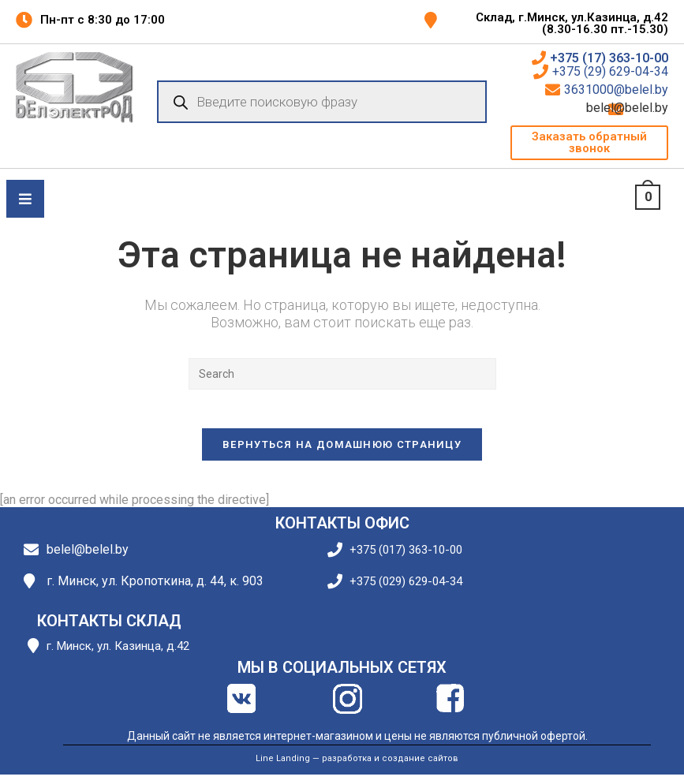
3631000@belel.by (616, 90)
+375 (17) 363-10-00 (609, 58)
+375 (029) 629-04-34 (406, 590)
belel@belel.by (648, 108)
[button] (589, 143)
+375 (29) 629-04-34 (610, 72)
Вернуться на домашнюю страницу (342, 453)
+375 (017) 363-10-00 (406, 559)
